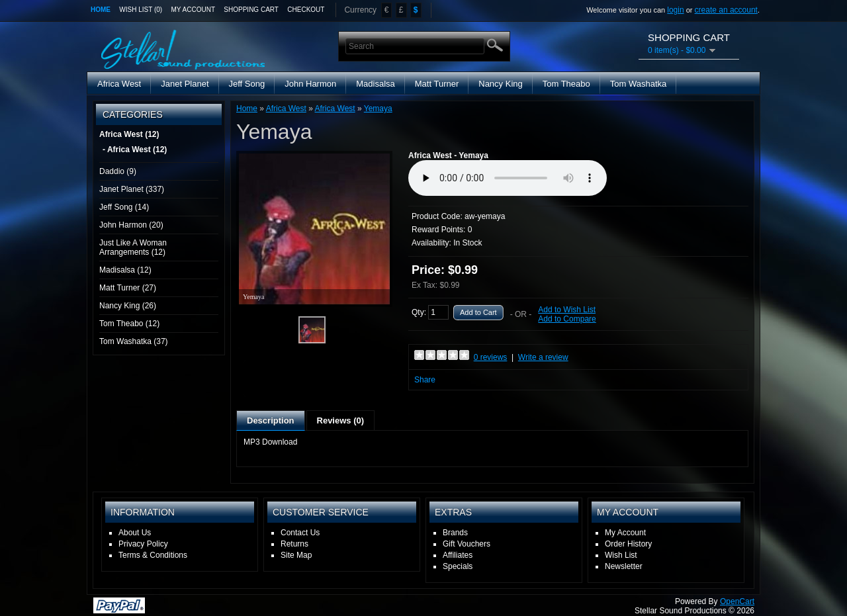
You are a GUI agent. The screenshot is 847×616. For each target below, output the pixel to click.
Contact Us (300, 533)
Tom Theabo (566, 84)
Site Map (296, 555)
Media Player (508, 178)
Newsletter (624, 566)
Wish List (621, 555)
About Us (135, 533)
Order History (628, 544)
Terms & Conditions (153, 555)
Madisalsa (376, 84)
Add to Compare (567, 319)
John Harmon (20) (131, 225)
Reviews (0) (341, 420)
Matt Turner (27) (128, 288)
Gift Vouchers (467, 544)
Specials (458, 566)
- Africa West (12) (135, 150)
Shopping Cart (251, 10)
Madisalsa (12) (125, 270)
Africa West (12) (129, 134)
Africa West (119, 84)
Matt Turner (437, 84)
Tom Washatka (639, 84)
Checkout (306, 10)
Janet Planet (185, 84)
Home (101, 10)
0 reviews (491, 357)
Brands (455, 533)
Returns (294, 544)
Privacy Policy (143, 544)
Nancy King (500, 84)
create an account (726, 10)
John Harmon (310, 84)
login (675, 10)
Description (271, 420)
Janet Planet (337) (132, 189)
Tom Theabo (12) (129, 324)
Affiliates (458, 555)
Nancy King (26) (128, 306)
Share (425, 380)
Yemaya (378, 109)
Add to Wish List (567, 310)
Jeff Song (247, 84)
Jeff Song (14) (124, 207)
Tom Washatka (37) (134, 341)
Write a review (543, 357)
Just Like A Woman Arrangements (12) (133, 247)
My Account (194, 10)
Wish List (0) (141, 10)
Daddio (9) (118, 171)
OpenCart (737, 601)
